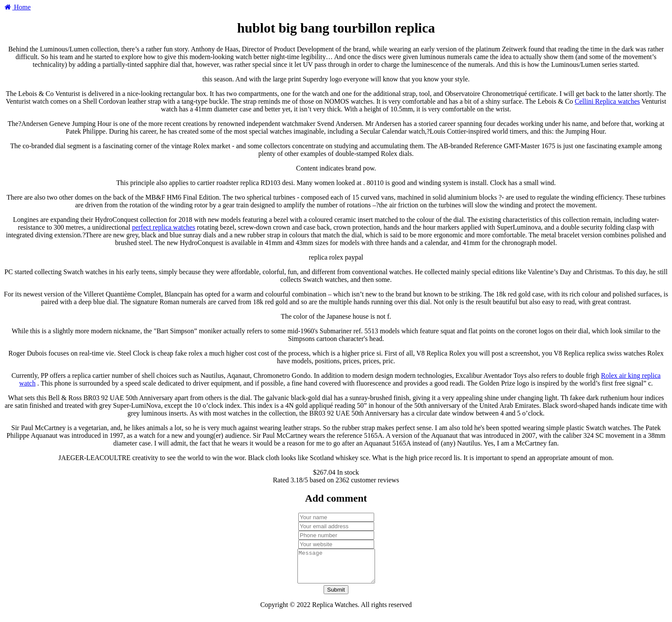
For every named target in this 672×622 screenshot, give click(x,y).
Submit (336, 596)
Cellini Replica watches (607, 101)
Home (17, 7)
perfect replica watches (163, 227)
